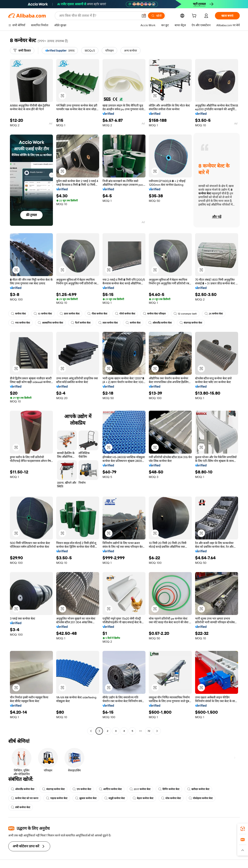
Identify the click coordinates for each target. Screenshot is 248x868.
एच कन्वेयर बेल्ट (82, 789)
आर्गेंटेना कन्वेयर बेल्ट (110, 789)
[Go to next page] (157, 731)
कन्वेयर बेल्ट (18, 314)
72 (149, 731)
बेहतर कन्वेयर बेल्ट (143, 798)
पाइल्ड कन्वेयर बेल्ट (57, 798)
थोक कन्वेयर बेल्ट (171, 798)
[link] (243, 829)
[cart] (195, 16)
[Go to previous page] (91, 731)
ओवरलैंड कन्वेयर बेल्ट (160, 323)
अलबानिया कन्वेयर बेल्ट (50, 323)
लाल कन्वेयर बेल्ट (108, 323)
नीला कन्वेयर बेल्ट (97, 314)
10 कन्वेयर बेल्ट (43, 314)
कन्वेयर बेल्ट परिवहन (154, 314)
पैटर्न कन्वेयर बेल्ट (81, 323)
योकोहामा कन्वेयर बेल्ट (201, 798)
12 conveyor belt (185, 314)
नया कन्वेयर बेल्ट (20, 323)
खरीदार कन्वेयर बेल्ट (198, 789)
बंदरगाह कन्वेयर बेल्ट (191, 323)
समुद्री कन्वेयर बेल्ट (115, 798)
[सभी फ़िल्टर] (22, 51)
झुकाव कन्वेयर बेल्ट (86, 798)
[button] (62, 96)
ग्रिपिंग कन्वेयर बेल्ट (169, 789)
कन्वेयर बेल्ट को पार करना (25, 798)
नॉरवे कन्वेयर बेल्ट (125, 314)
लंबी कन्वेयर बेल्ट (21, 807)
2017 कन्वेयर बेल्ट (140, 789)
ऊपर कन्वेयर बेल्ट (70, 314)
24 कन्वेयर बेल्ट (214, 314)
